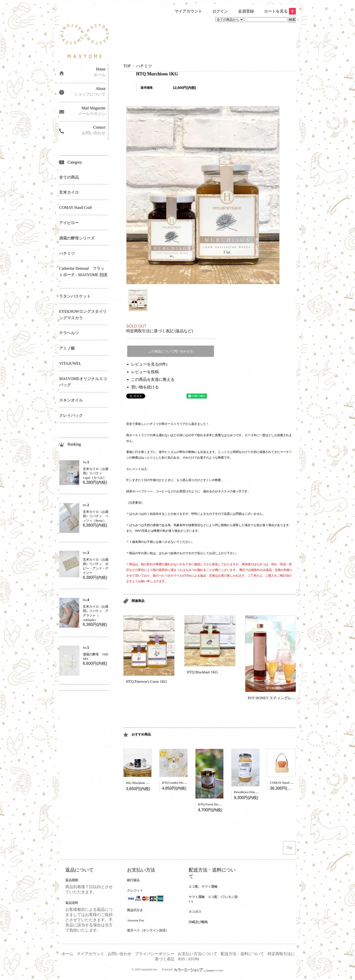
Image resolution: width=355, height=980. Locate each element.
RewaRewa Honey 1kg (249, 792)
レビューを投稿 (145, 372)
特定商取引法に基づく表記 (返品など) (160, 331)
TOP (127, 66)
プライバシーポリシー (155, 954)
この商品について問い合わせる (171, 351)
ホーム (67, 954)
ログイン (220, 11)
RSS (181, 959)
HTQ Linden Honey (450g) (180, 783)
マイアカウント (188, 11)
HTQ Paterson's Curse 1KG (146, 681)
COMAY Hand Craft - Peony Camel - (294, 783)
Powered (193, 969)
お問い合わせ (120, 954)
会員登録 (246, 11)
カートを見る (280, 11)
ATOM (193, 959)
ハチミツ (144, 66)
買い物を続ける (145, 387)
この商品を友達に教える (153, 379)
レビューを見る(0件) (149, 364)
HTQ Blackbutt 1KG (202, 672)
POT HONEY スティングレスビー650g (279, 698)
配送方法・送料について (242, 954)
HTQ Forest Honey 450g (214, 804)
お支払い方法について (197, 954)
